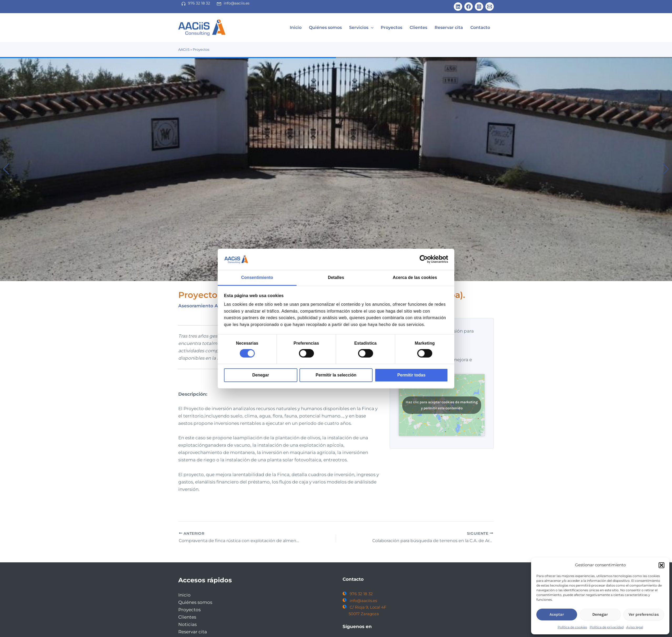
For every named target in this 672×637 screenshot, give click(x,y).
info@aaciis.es (237, 3)
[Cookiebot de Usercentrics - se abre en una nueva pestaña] (425, 259)
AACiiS (184, 49)
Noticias (187, 624)
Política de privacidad (607, 627)
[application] (385, 28)
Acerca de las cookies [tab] (415, 277)
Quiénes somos (342, 27)
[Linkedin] (458, 7)
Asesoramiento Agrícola (206, 306)
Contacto (482, 27)
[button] (661, 565)
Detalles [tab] (336, 277)
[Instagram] (479, 7)
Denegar (261, 375)
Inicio (316, 27)
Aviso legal (635, 627)
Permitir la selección (336, 375)
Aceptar (557, 614)
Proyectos (403, 27)
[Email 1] (490, 7)
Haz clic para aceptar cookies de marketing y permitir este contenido (442, 405)
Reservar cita (454, 27)
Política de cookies (572, 627)
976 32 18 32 (199, 3)
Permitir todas (411, 375)
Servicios (375, 28)
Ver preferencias (644, 614)
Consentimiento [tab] (257, 277)
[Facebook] (469, 7)
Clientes (426, 27)
